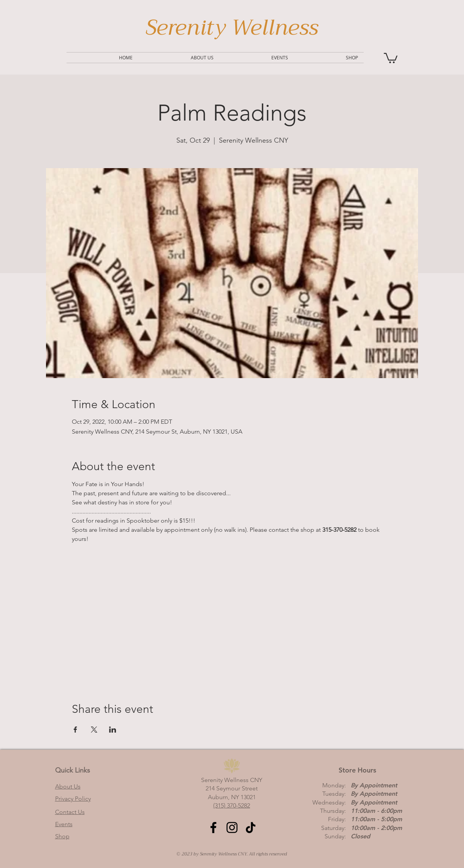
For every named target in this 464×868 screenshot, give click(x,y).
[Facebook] (213, 827)
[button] (391, 57)
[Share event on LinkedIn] (113, 730)
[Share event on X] (94, 730)
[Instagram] (232, 827)
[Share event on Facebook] (75, 730)
